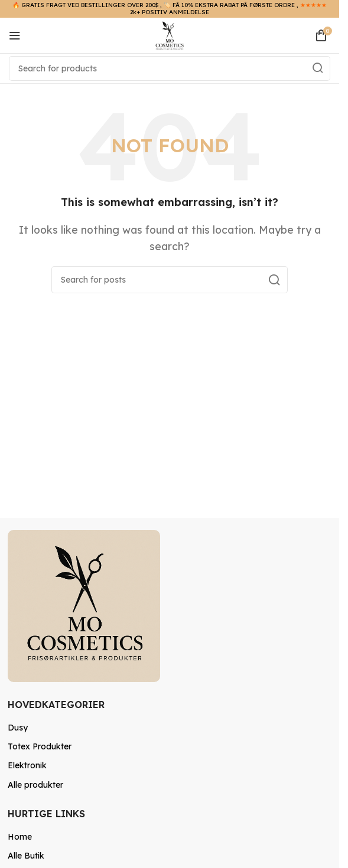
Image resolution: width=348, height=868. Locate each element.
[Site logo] (170, 34)
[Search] (170, 68)
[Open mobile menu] (15, 35)
